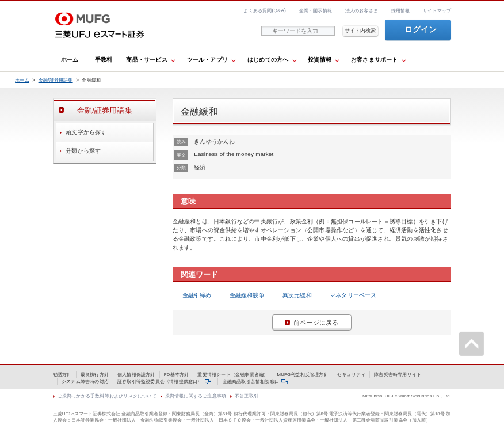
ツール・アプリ (207, 60)
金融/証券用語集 (56, 80)
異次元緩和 (297, 295)
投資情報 (320, 60)
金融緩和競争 (247, 295)
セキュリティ (351, 375)
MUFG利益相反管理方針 (303, 375)
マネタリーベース (353, 295)
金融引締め (197, 295)
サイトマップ (437, 10)
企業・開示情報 (316, 10)
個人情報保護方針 (136, 375)
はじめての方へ (268, 60)
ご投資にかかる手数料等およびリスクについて (107, 396)
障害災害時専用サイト (398, 375)
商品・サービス (146, 60)
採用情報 (401, 10)
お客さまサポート (375, 60)
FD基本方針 (177, 375)
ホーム (70, 60)
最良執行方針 (95, 375)
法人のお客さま (362, 10)
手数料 (104, 60)
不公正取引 (247, 396)
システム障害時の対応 (85, 382)
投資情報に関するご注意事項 (196, 396)
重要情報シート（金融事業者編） (233, 375)
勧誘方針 (62, 375)
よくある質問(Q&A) (265, 10)
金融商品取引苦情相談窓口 (255, 382)
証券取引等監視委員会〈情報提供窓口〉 (164, 382)
